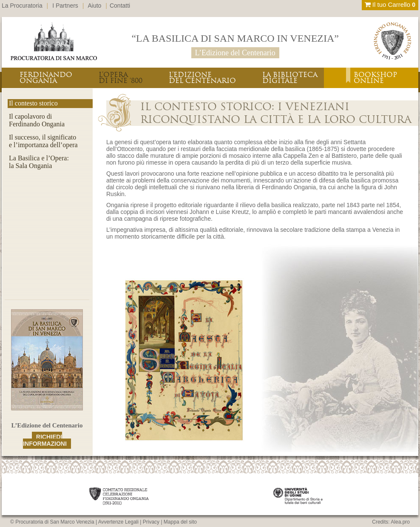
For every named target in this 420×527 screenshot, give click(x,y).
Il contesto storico (33, 103)
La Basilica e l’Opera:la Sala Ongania (39, 162)
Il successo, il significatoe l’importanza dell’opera (43, 141)
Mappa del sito (180, 522)
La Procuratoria (22, 6)
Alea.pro (400, 522)
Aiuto (95, 6)
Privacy (151, 522)
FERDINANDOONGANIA (46, 78)
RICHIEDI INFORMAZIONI (45, 440)
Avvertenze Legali (118, 522)
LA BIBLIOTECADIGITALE (290, 78)
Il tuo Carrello (390, 4)
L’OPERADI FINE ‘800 (121, 78)
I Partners (65, 6)
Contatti (120, 6)
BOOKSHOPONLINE (375, 78)
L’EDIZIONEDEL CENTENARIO (202, 78)
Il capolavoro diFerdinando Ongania (37, 120)
